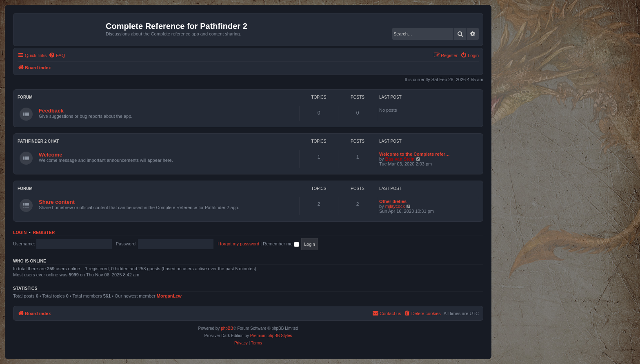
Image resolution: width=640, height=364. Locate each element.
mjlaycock (395, 206)
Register (44, 232)
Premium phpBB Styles (271, 336)
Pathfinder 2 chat (38, 141)
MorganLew (169, 296)
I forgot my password (238, 244)
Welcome (51, 155)
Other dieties (393, 201)
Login (20, 232)
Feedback (51, 111)
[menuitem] (57, 55)
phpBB (227, 328)
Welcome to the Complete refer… (414, 154)
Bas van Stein (400, 159)
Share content (57, 202)
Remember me (281, 244)
